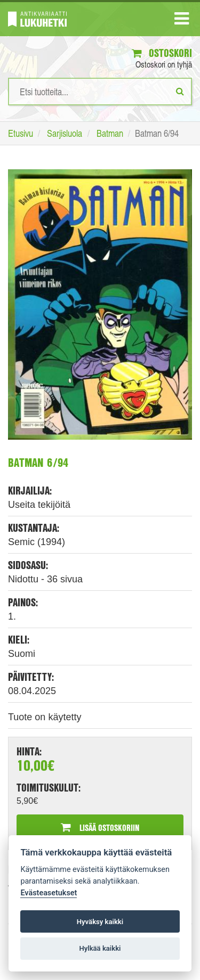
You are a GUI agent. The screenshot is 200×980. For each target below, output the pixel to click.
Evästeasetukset (49, 893)
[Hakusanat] (100, 92)
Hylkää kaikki (100, 948)
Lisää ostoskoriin (100, 827)
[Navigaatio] (182, 21)
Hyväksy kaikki (100, 922)
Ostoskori (162, 53)
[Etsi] (180, 91)
